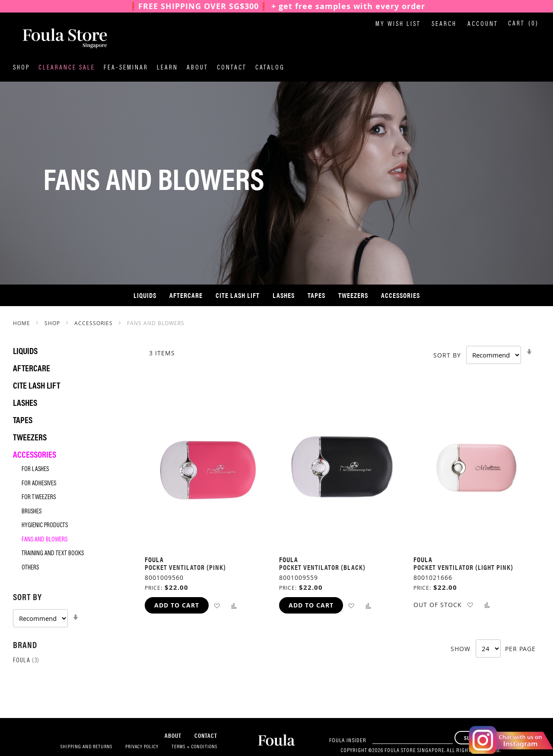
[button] (217, 605)
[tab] (70, 609)
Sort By (447, 355)
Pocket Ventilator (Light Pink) (463, 567)
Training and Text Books (53, 554)
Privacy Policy (142, 747)
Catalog (270, 68)
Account (483, 24)
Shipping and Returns (86, 747)
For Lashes (35, 470)
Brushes (32, 512)
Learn (167, 68)
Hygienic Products (45, 526)
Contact (232, 68)
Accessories (94, 323)
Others (30, 568)
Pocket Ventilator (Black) (322, 567)
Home (22, 323)
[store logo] (56, 38)
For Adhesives (39, 484)
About (197, 68)
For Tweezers (39, 498)
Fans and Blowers (44, 540)
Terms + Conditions (194, 747)
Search (444, 24)
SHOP (53, 323)
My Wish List (398, 24)
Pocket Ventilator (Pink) (185, 567)
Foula (26, 661)
